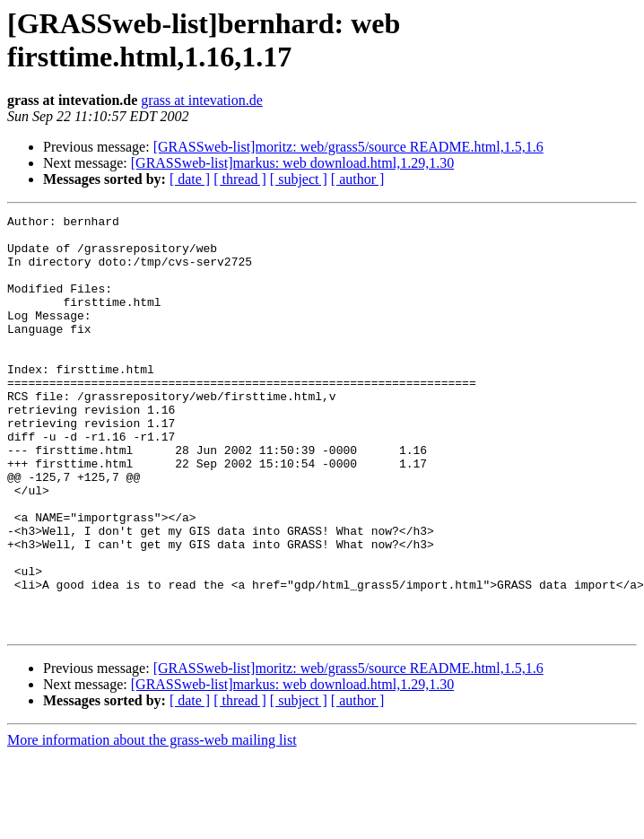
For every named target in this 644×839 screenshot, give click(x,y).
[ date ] (190, 179)
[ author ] (358, 179)
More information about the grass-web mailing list (152, 823)
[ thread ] (240, 179)
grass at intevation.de (202, 100)
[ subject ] (299, 179)
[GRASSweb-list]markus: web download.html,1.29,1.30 (292, 163)
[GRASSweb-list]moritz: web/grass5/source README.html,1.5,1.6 (348, 147)
